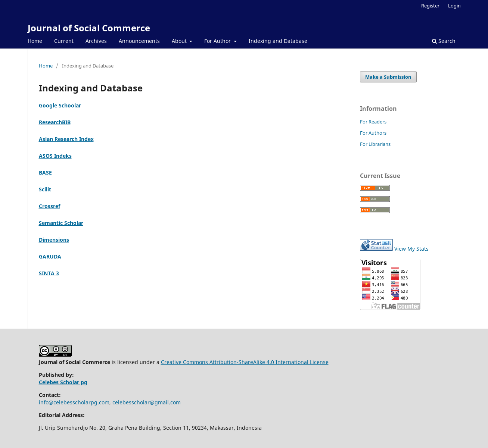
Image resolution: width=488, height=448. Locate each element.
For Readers (373, 122)
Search (444, 41)
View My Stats (411, 249)
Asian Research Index (66, 139)
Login (454, 6)
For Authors (373, 133)
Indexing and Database (278, 41)
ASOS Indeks (55, 156)
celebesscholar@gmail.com (147, 402)
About (180, 41)
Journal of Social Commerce (89, 28)
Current (64, 41)
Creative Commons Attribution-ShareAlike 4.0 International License (245, 362)
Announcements (139, 41)
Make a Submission (388, 77)
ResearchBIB (55, 122)
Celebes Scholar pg (63, 382)
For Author (218, 41)
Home (35, 41)
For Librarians (375, 144)
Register (430, 6)
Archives (96, 41)
